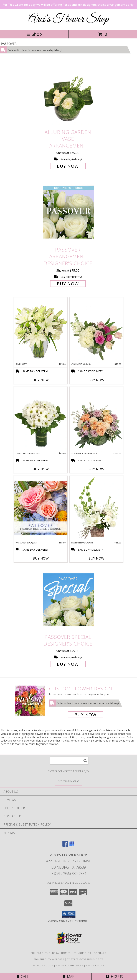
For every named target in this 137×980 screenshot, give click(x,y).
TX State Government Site (85, 959)
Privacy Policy (43, 966)
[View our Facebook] (65, 845)
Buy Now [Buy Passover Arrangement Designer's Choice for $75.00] (68, 284)
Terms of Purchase (69, 966)
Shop (34, 34)
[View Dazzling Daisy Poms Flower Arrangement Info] (41, 419)
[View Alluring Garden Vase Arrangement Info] (68, 95)
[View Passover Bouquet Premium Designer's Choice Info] (41, 508)
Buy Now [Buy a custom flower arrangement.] (86, 715)
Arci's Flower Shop (69, 19)
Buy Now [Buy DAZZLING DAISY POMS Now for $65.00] (41, 469)
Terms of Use (95, 966)
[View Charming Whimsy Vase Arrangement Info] (96, 330)
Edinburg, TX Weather (49, 959)
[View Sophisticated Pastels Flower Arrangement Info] (96, 419)
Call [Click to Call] (23, 977)
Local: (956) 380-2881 (68, 874)
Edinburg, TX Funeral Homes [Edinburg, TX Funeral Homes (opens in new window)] (51, 953)
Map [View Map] (68, 977)
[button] (69, 915)
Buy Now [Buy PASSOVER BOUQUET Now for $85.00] (41, 558)
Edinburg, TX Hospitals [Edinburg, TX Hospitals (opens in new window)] (90, 953)
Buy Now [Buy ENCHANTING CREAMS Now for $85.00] (96, 558)
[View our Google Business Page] (72, 845)
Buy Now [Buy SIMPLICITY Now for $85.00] (41, 380)
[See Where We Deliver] (68, 781)
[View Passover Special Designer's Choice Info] (68, 599)
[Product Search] (69, 761)
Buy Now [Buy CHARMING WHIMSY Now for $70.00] (96, 380)
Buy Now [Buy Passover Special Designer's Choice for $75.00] (68, 664)
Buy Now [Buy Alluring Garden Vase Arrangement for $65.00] (68, 166)
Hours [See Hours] (114, 977)
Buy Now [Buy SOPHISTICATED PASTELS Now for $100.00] (96, 469)
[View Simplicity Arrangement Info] (41, 330)
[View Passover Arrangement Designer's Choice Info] (68, 212)
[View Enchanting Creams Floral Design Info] (96, 508)
